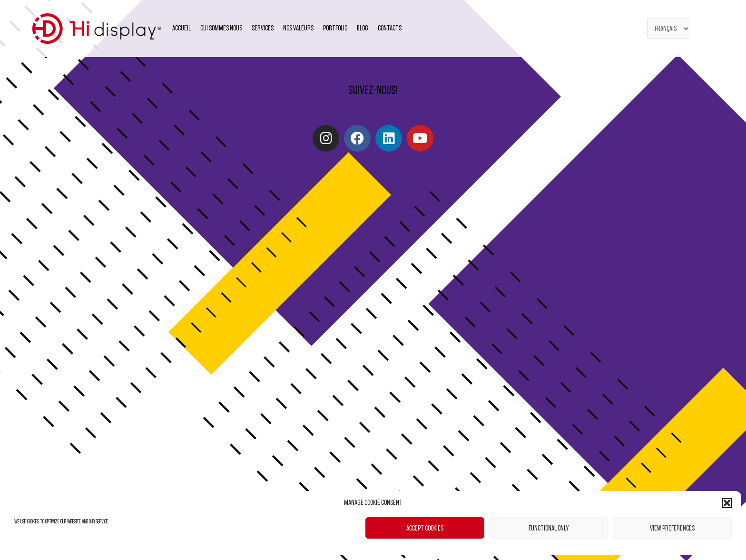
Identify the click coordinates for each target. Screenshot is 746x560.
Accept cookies (425, 528)
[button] (727, 503)
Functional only (549, 528)
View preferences (672, 528)
